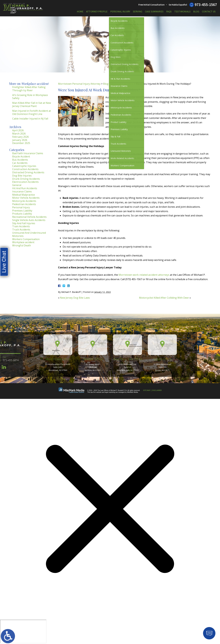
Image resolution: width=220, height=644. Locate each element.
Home (80, 11)
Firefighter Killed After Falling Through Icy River (29, 89)
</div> (23, 631)
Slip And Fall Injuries (24, 223)
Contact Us (209, 11)
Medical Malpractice (24, 195)
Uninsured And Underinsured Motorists (29, 234)
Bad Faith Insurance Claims (28, 153)
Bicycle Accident (21, 156)
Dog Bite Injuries (22, 176)
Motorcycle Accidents (24, 201)
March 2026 (19, 134)
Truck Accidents (21, 230)
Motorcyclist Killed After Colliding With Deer (164, 298)
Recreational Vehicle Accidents (29, 217)
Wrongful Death (22, 245)
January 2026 (20, 140)
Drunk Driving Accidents (26, 179)
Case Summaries (154, 11)
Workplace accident (122, 84)
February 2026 (20, 137)
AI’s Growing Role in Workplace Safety (30, 97)
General (17, 185)
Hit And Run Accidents (25, 188)
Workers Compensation (26, 239)
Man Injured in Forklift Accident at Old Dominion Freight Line (32, 112)
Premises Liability (22, 211)
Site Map (147, 390)
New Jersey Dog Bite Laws (75, 298)
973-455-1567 (206, 5)
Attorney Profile (97, 11)
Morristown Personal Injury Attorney (79, 84)
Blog (196, 11)
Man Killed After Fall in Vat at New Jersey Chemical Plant (32, 104)
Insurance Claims (22, 191)
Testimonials (182, 11)
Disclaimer (157, 390)
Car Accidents (20, 163)
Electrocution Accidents (25, 182)
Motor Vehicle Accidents (26, 198)
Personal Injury (120, 11)
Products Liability (22, 214)
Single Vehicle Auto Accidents (29, 220)
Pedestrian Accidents (24, 204)
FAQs (169, 11)
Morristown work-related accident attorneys (144, 275)
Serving (138, 11)
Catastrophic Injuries (24, 166)
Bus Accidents (20, 160)
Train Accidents (21, 226)
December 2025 (21, 143)
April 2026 (18, 130)
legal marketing (110, 392)
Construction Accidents (25, 169)
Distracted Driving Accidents (28, 172)
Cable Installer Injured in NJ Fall (30, 119)
